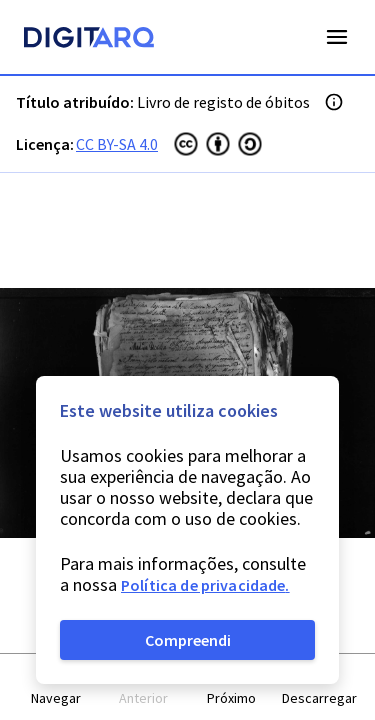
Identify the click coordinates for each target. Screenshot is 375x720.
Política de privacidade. (205, 585)
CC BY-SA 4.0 (117, 144)
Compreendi (188, 640)
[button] (56, 687)
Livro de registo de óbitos (223, 102)
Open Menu (337, 37)
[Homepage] (89, 40)
